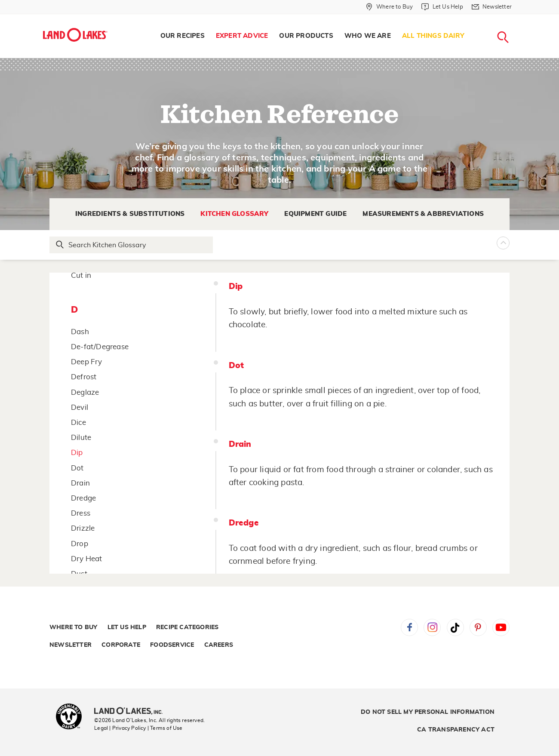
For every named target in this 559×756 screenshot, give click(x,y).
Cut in (81, 275)
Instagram (432, 627)
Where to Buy (73, 627)
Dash (80, 332)
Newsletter (71, 645)
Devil (80, 407)
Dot (77, 468)
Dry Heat (87, 559)
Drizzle (83, 528)
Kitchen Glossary (234, 214)
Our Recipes (183, 36)
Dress (81, 513)
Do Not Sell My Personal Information (428, 712)
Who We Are (368, 36)
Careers (219, 645)
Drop (80, 544)
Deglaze (85, 392)
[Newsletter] (492, 7)
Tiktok (455, 627)
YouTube (501, 627)
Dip (77, 453)
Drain (80, 483)
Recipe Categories (187, 627)
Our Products (306, 36)
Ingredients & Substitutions (130, 214)
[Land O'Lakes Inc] (132, 712)
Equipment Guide (315, 214)
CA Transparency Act (456, 730)
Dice (78, 423)
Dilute (81, 438)
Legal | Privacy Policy (120, 728)
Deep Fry (87, 362)
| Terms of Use (165, 728)
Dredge (83, 498)
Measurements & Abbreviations (423, 214)
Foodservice (172, 645)
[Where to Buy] (389, 7)
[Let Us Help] (442, 7)
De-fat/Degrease (100, 347)
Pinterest (478, 627)
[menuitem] (183, 36)
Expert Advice (242, 36)
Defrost (84, 377)
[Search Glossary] (132, 245)
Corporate (121, 645)
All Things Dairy (433, 36)
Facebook (409, 627)
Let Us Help (127, 627)
